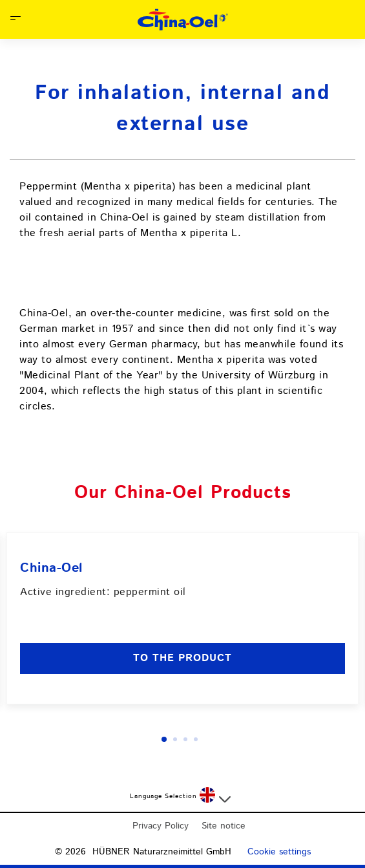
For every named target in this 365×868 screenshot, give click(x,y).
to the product (182, 658)
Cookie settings (279, 852)
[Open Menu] (16, 19)
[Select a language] (215, 796)
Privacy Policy (161, 826)
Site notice (224, 826)
